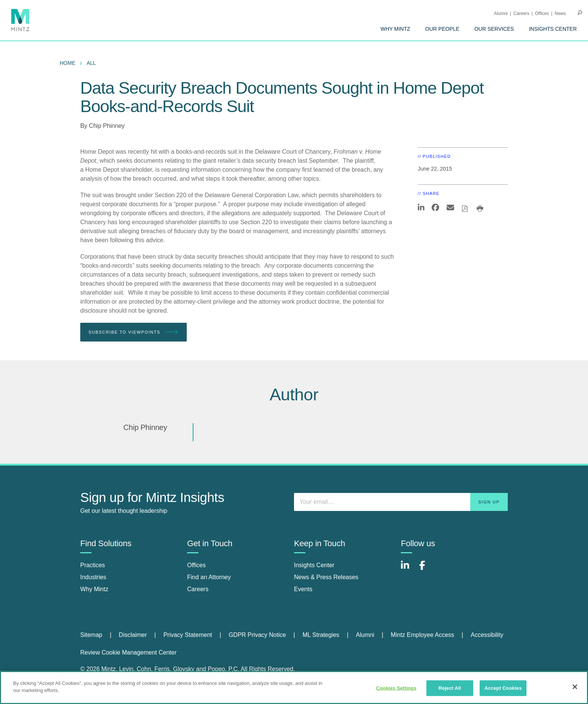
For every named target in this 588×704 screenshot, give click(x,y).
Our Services (494, 29)
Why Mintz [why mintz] (94, 589)
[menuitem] (395, 29)
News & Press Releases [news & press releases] (326, 577)
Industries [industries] (93, 577)
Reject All (450, 688)
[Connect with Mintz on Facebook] (427, 569)
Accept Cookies (503, 688)
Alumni (501, 13)
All (91, 63)
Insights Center (553, 29)
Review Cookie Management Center (128, 652)
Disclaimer (133, 635)
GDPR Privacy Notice (257, 635)
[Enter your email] (401, 502)
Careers (521, 13)
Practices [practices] (93, 565)
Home (67, 63)
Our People (442, 29)
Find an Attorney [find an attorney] (209, 577)
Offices (542, 13)
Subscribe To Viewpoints (133, 332)
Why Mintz (395, 29)
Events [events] (303, 589)
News (560, 13)
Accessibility (487, 635)
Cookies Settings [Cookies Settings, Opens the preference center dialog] (396, 688)
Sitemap (91, 635)
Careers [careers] (198, 589)
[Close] (575, 687)
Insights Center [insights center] (314, 565)
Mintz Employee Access (422, 635)
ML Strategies (321, 635)
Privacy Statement (188, 635)
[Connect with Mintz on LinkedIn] (408, 569)
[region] (294, 688)
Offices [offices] (196, 565)
